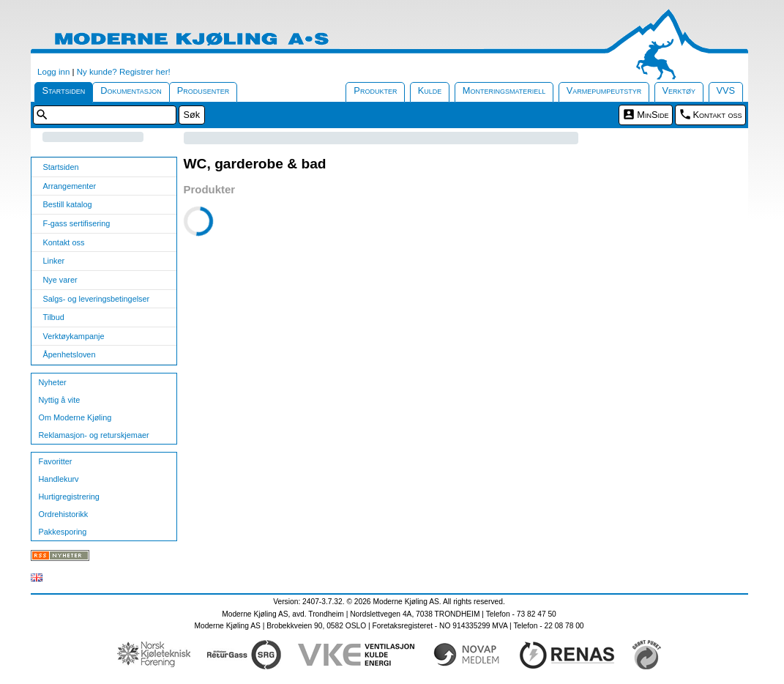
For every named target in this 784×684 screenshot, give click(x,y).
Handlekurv (59, 479)
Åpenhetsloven (70, 354)
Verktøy (679, 90)
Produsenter (204, 90)
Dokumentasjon (131, 90)
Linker (54, 261)
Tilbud (54, 317)
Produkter (375, 90)
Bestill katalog (68, 204)
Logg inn (53, 72)
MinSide (653, 115)
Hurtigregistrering (69, 497)
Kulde (430, 90)
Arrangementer (70, 186)
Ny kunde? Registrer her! (124, 72)
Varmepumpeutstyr (604, 90)
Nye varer (60, 280)
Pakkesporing (63, 532)
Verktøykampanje (74, 336)
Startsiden (64, 90)
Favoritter (56, 461)
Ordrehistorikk (64, 514)
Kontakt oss (718, 115)
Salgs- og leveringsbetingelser (97, 299)
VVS (726, 90)
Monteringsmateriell (504, 90)
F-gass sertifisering (77, 223)
